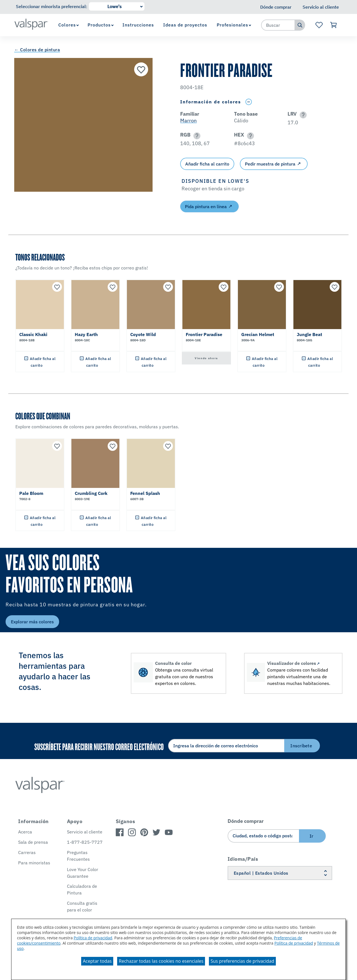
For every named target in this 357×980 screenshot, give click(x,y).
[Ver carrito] (334, 25)
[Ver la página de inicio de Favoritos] (319, 25)
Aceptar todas (97, 961)
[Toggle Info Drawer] (249, 102)
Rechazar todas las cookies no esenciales (161, 961)
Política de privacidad (93, 938)
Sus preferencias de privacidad (242, 961)
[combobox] (278, 25)
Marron (188, 121)
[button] (302, 115)
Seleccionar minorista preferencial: (52, 6)
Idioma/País (243, 859)
